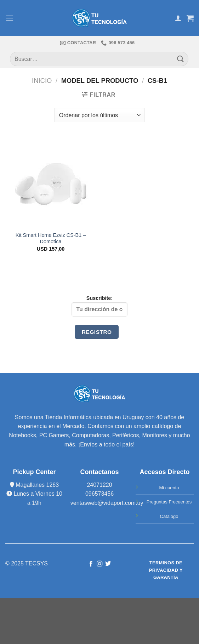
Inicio (42, 81)
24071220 (99, 485)
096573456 (100, 494)
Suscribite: (99, 306)
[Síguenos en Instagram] (100, 564)
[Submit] (181, 59)
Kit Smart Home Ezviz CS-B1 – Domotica (51, 238)
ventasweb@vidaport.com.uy (107, 503)
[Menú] (10, 18)
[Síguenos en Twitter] (108, 564)
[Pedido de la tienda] (100, 115)
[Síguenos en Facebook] (91, 564)
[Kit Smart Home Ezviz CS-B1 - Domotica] (51, 182)
